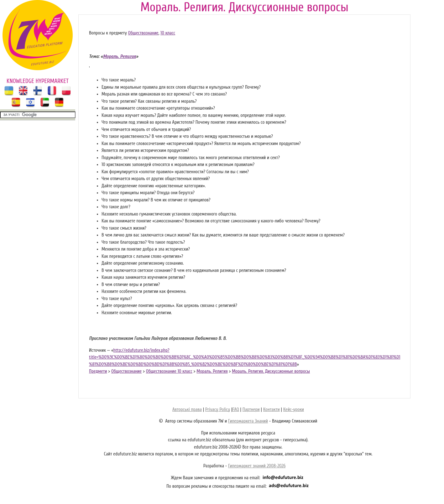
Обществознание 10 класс (169, 371)
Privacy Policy (218, 410)
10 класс (168, 33)
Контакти (272, 410)
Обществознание (143, 33)
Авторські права (187, 410)
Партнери (251, 410)
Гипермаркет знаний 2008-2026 (257, 466)
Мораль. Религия (212, 371)
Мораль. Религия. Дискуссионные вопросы (271, 371)
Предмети (98, 371)
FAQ (235, 410)
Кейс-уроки (294, 410)
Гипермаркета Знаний (248, 421)
